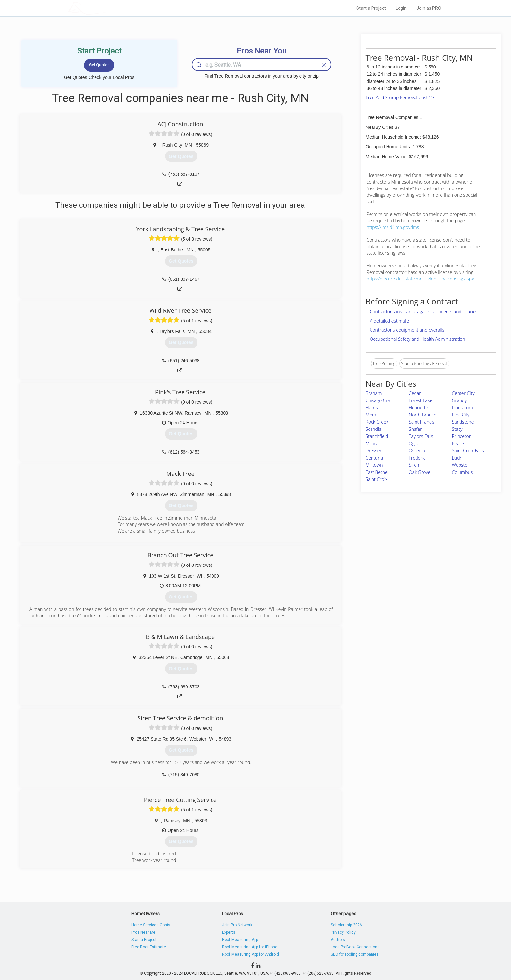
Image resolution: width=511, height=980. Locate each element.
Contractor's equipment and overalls (407, 330)
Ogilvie (416, 443)
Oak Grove (419, 472)
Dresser (374, 451)
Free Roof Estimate (149, 947)
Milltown (374, 465)
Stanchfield (377, 436)
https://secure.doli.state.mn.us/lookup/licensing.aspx (420, 279)
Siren (414, 465)
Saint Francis (422, 422)
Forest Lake (420, 400)
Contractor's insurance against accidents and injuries (424, 312)
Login (401, 8)
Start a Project (371, 8)
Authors (338, 940)
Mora (371, 415)
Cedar (415, 393)
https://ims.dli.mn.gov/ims (393, 227)
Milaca (372, 443)
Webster (461, 465)
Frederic (417, 458)
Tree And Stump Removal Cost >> (400, 97)
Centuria (374, 458)
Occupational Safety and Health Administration (418, 339)
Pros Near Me (143, 932)
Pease (458, 443)
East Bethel (377, 472)
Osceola (417, 451)
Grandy (460, 400)
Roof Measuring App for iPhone (250, 947)
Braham (374, 393)
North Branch (423, 415)
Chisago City (378, 400)
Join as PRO (429, 8)
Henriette (418, 407)
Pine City (461, 415)
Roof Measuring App (240, 940)
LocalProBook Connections (355, 947)
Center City (463, 393)
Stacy (457, 429)
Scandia (374, 429)
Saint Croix (377, 479)
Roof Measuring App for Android (250, 954)
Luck (457, 458)
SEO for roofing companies (355, 954)
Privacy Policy (343, 932)
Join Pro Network (237, 925)
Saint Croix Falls (468, 451)
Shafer (415, 429)
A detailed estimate (389, 321)
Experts (229, 932)
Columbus (462, 472)
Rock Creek (377, 422)
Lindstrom (462, 407)
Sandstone (463, 422)
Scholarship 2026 (346, 925)
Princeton (462, 436)
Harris (372, 407)
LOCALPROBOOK (106, 8)
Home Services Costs (151, 925)
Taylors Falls (421, 436)
